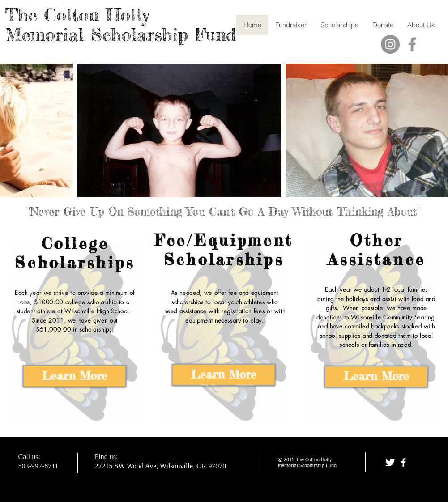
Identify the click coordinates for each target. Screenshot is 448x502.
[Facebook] (412, 44)
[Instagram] (390, 44)
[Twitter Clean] (390, 462)
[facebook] (403, 462)
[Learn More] (75, 376)
